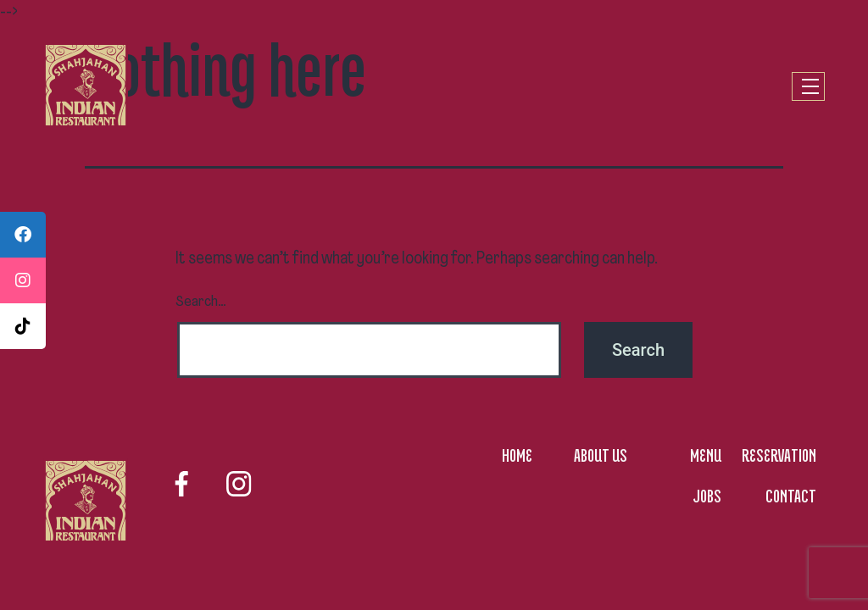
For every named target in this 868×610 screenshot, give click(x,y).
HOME (517, 455)
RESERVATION (779, 455)
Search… (201, 302)
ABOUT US (601, 455)
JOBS (707, 496)
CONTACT (791, 496)
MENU (706, 455)
